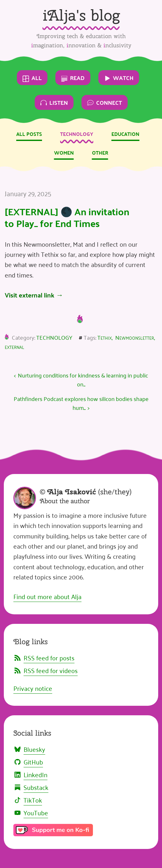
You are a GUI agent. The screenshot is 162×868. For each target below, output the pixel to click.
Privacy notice (33, 688)
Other (100, 153)
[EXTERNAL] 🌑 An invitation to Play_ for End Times (67, 217)
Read (73, 78)
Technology (77, 134)
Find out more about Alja (47, 596)
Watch (119, 78)
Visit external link (30, 295)
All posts (29, 134)
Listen (54, 102)
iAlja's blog (81, 15)
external (14, 346)
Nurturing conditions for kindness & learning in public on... (83, 380)
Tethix (105, 337)
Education (125, 134)
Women (64, 153)
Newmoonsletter (135, 337)
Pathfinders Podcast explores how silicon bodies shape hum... (81, 403)
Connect (105, 102)
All (32, 78)
